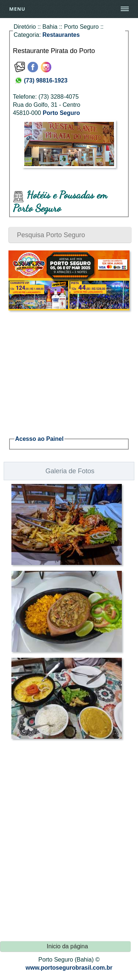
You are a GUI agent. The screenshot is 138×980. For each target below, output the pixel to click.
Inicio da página (67, 946)
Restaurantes (61, 35)
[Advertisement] (69, 369)
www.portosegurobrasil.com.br (69, 968)
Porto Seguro (61, 113)
